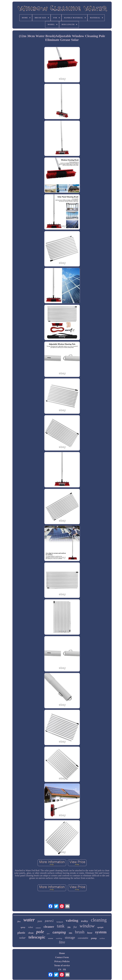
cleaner (49, 927)
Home (62, 953)
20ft (69, 927)
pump (94, 938)
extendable (83, 938)
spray (23, 927)
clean (31, 933)
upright (100, 927)
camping (59, 932)
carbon (102, 938)
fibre (19, 922)
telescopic (37, 937)
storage (70, 937)
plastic (21, 933)
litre (62, 942)
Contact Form (62, 957)
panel (49, 921)
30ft (70, 933)
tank (61, 926)
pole (40, 932)
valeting (72, 920)
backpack (60, 922)
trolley (85, 921)
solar (22, 938)
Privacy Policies (62, 961)
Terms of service (62, 965)
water (29, 920)
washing (59, 938)
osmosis (38, 928)
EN (60, 970)
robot (30, 927)
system (101, 932)
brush (80, 932)
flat (75, 927)
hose (90, 933)
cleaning (99, 920)
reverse (51, 938)
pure (40, 921)
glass (48, 934)
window (87, 926)
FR (64, 970)
